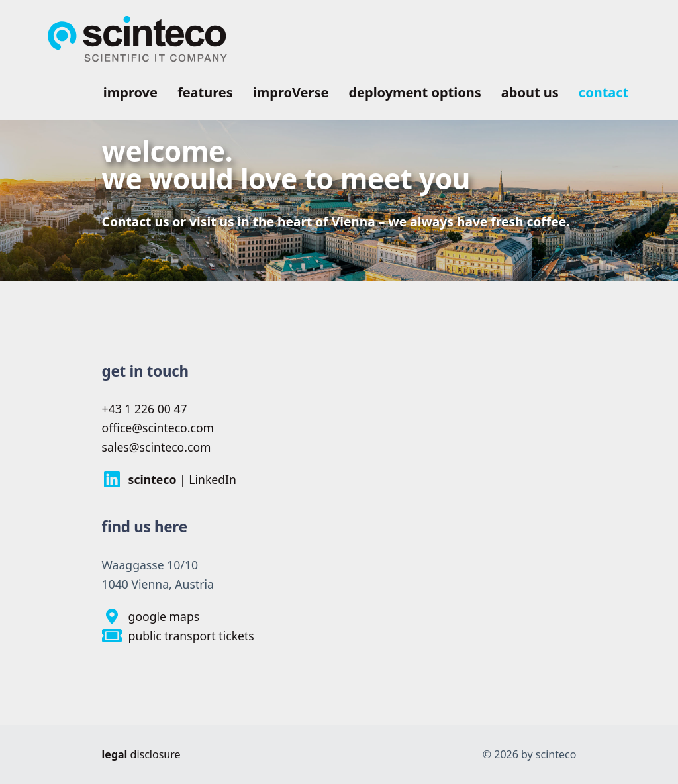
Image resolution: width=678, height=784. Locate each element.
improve (130, 92)
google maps (151, 616)
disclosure (141, 754)
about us (530, 92)
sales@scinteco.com (157, 447)
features (205, 92)
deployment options (414, 92)
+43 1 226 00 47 (145, 409)
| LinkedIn (169, 479)
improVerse (291, 92)
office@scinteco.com (158, 428)
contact (604, 92)
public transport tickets (178, 636)
